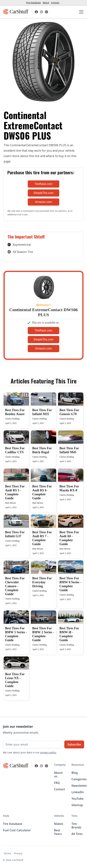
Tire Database (33, 3)
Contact (55, 3)
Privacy (18, 853)
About (46, 3)
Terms (7, 853)
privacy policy (48, 752)
